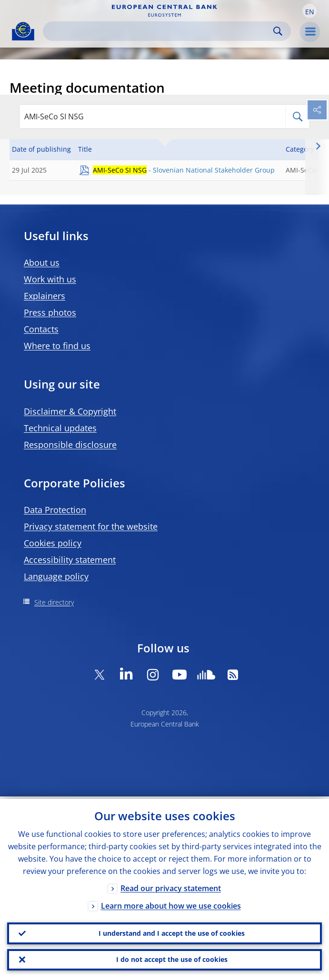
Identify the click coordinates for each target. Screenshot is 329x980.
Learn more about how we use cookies (171, 903)
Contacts (41, 329)
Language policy (56, 576)
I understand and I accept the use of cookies (172, 931)
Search (278, 31)
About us (42, 262)
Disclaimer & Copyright (70, 411)
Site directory (54, 602)
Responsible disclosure (70, 445)
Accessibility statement (70, 560)
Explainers (45, 296)
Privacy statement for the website (91, 526)
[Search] (159, 31)
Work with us (50, 279)
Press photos (50, 312)
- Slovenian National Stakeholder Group (184, 170)
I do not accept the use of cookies (172, 959)
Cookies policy (53, 543)
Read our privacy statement (171, 886)
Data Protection (55, 510)
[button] (309, 11)
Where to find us (57, 346)
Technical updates (60, 428)
